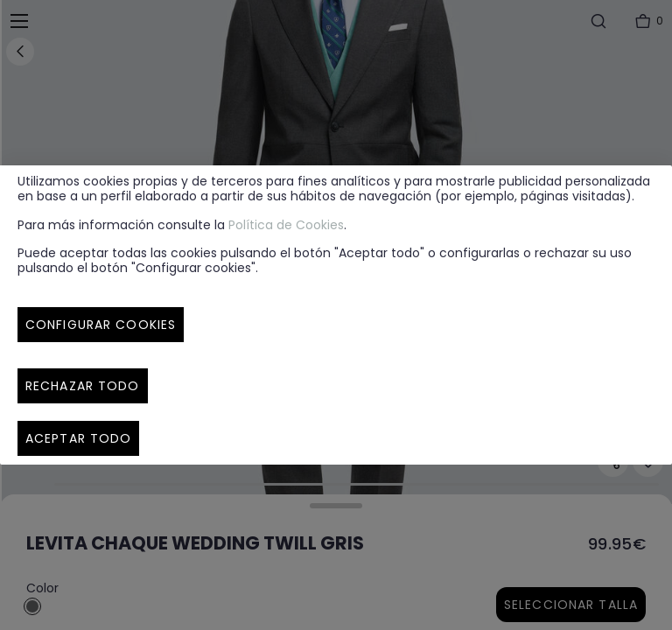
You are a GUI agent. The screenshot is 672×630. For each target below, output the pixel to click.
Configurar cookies (101, 325)
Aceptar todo (78, 438)
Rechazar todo (83, 386)
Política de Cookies (286, 225)
